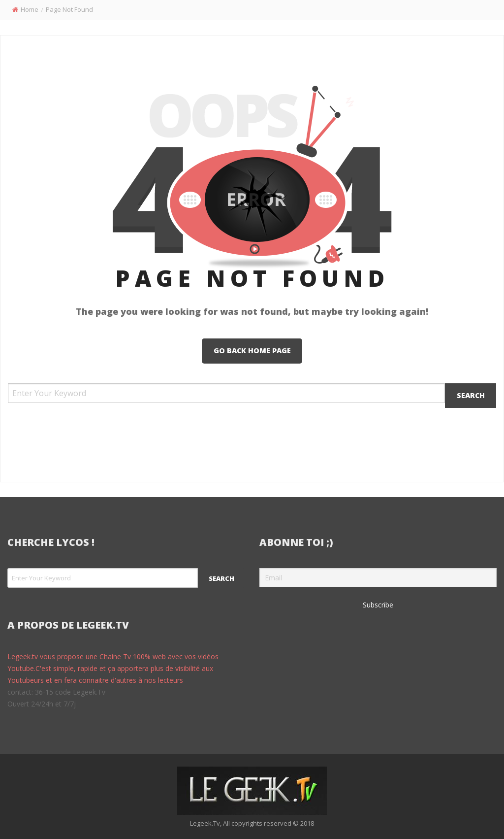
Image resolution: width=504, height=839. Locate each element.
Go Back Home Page (252, 351)
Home (30, 9)
